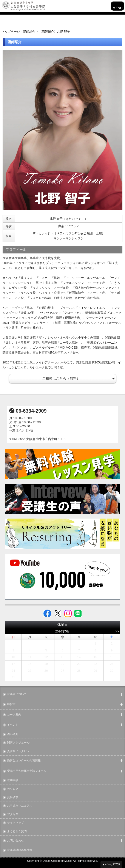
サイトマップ (15, 823)
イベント (13, 725)
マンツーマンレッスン (69, 238)
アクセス (13, 814)
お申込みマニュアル (20, 806)
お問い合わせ (15, 841)
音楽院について (17, 694)
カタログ (13, 789)
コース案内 (14, 715)
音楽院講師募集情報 (20, 850)
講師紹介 (13, 734)
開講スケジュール (18, 743)
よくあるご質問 (17, 831)
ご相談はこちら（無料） (61, 378)
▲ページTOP (111, 864)
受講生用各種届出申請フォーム (27, 771)
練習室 (11, 704)
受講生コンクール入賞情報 (24, 761)
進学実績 (13, 780)
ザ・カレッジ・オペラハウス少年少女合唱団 (63, 233)
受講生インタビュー (20, 751)
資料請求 (13, 797)
